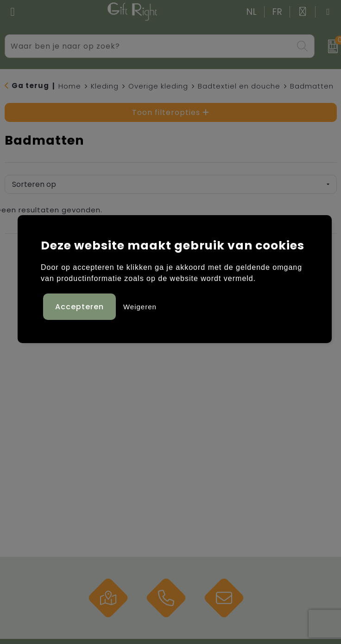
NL (252, 12)
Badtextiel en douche (239, 86)
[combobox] (149, 46)
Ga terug (30, 86)
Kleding (105, 86)
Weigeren (140, 307)
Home (70, 86)
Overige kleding (158, 86)
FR (278, 12)
